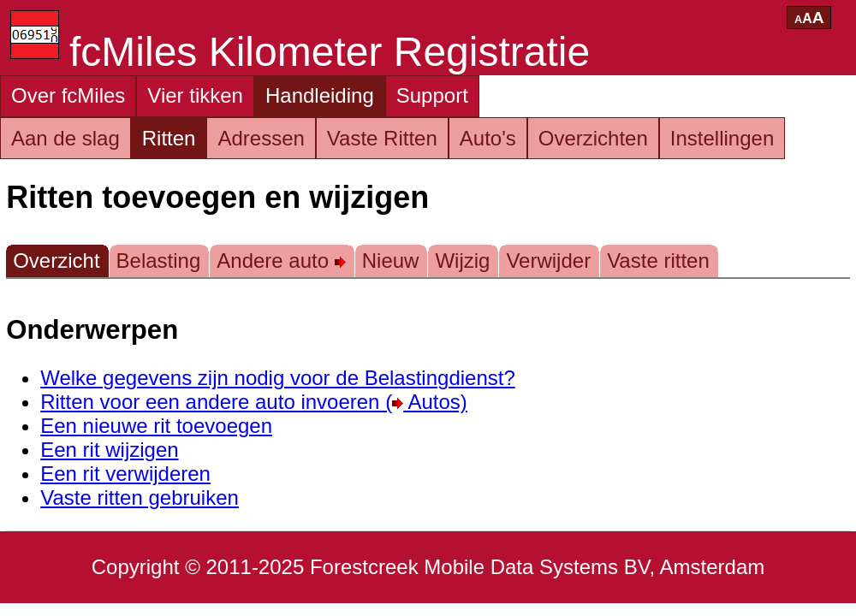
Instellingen (722, 138)
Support (432, 95)
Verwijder (548, 261)
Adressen (261, 138)
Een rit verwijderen (125, 474)
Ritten (169, 138)
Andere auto (281, 261)
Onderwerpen (92, 330)
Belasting (159, 261)
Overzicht (56, 261)
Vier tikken (195, 95)
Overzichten (593, 138)
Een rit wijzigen (109, 450)
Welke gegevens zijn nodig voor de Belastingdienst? (278, 378)
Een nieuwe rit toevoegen (156, 426)
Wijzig (462, 261)
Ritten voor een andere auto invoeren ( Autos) (254, 402)
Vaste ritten (658, 261)
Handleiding (320, 95)
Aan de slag (65, 138)
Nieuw (391, 261)
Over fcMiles (68, 95)
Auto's (488, 138)
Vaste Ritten (382, 138)
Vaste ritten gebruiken (140, 498)
